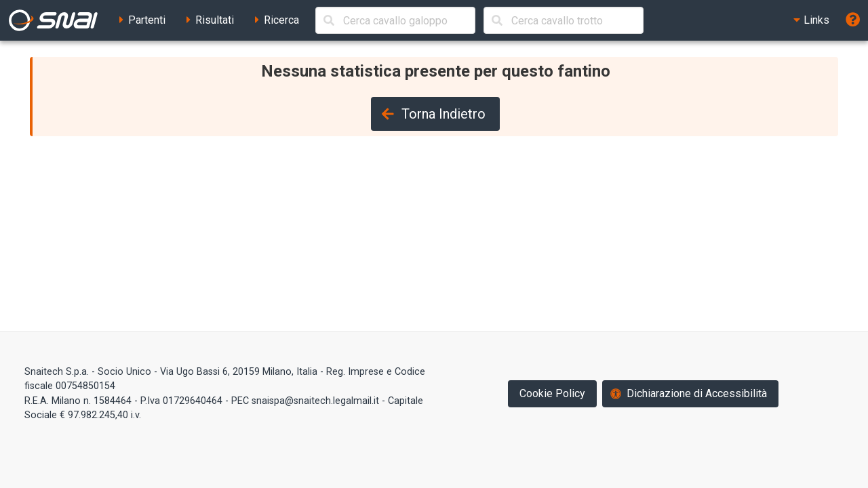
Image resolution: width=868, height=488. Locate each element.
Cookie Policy (552, 393)
